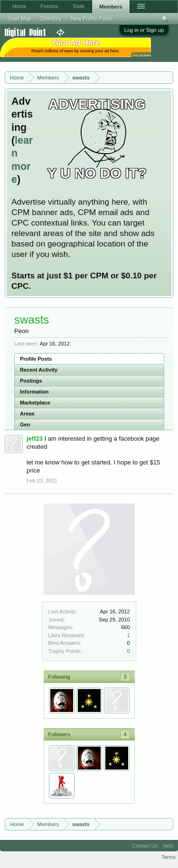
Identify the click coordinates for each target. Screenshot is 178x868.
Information (34, 392)
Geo (25, 424)
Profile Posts (36, 359)
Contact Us (145, 846)
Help (168, 846)
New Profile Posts (92, 19)
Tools (79, 6)
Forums (49, 6)
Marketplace (35, 403)
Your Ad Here (141, 55)
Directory (51, 19)
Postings (31, 381)
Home (19, 6)
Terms (169, 857)
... (124, 19)
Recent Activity (39, 370)
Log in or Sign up (144, 30)
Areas (27, 414)
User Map (20, 19)
